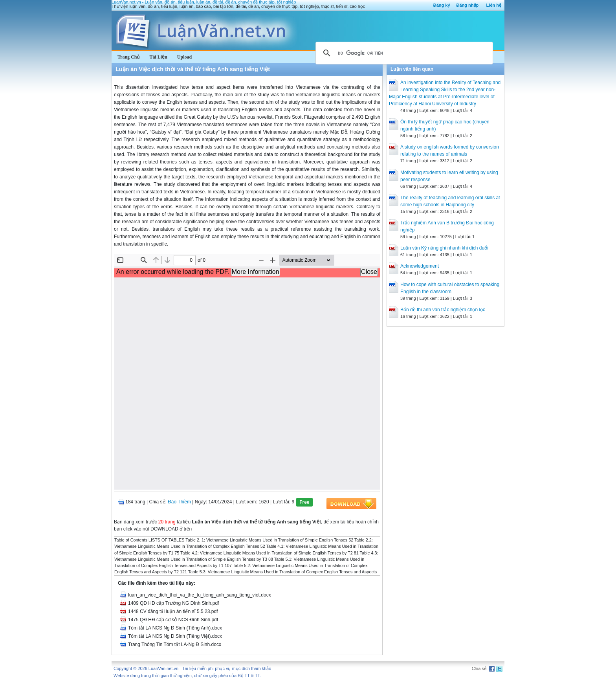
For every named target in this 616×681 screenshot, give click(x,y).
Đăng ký (442, 5)
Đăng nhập (468, 5)
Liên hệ (494, 5)
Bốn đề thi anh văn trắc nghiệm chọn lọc (443, 310)
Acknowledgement (420, 266)
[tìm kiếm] (403, 53)
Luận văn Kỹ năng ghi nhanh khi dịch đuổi (444, 248)
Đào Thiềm (179, 502)
